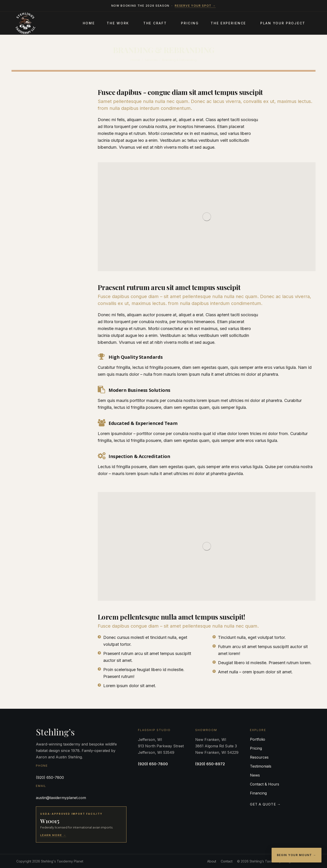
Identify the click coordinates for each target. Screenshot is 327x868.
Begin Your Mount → (297, 855)
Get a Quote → (265, 804)
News (255, 775)
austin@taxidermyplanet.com (61, 798)
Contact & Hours (265, 784)
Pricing (256, 748)
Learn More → (53, 835)
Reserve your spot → (195, 6)
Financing (258, 793)
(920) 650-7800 (50, 777)
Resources (259, 757)
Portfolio (258, 739)
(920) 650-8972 (210, 764)
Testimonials (261, 766)
